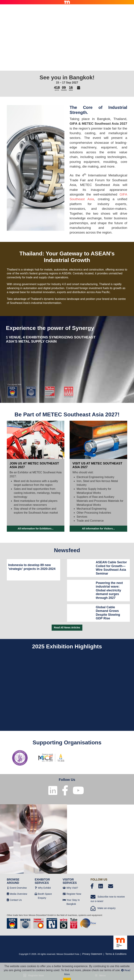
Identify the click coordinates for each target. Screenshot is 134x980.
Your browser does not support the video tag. (67, 37)
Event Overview (18, 888)
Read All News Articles (67, 628)
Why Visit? (72, 888)
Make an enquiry (103, 908)
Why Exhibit (44, 888)
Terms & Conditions (116, 954)
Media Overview (18, 894)
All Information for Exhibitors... (36, 529)
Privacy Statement (92, 954)
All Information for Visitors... (98, 529)
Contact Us (16, 900)
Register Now (74, 894)
